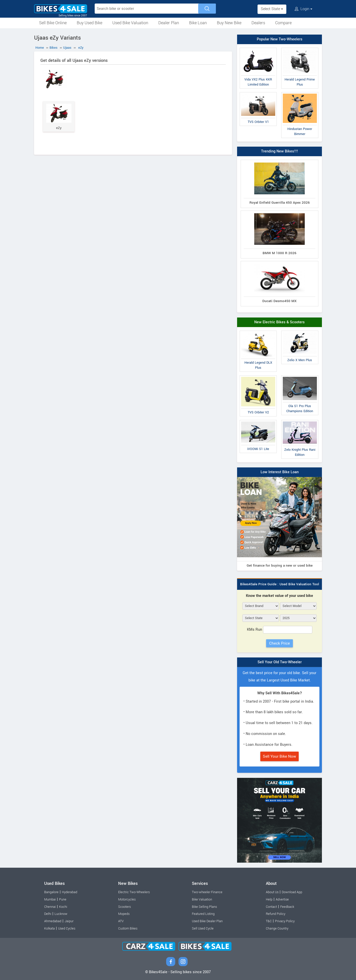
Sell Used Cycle (203, 929)
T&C (269, 921)
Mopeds (124, 914)
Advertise (282, 899)
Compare (283, 23)
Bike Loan (198, 23)
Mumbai (50, 899)
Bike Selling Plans (204, 907)
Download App (292, 892)
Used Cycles (67, 929)
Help (269, 899)
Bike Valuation (202, 899)
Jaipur (69, 921)
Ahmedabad (53, 921)
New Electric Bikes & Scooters (279, 322)
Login (303, 9)
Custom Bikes (128, 929)
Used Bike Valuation (130, 23)
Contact (271, 907)
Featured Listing (203, 914)
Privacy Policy (285, 921)
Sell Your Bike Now (279, 756)
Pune (63, 899)
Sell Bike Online (53, 23)
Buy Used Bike (90, 23)
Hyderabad (70, 892)
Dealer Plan (169, 23)
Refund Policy (276, 914)
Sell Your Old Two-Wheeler (280, 662)
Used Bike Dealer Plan (207, 921)
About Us (272, 892)
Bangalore (51, 892)
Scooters (124, 907)
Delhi (48, 914)
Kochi (63, 907)
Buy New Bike (229, 23)
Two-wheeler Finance (207, 892)
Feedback (287, 907)
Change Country (277, 929)
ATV (121, 921)
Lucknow (61, 914)
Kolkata (49, 929)
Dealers (258, 23)
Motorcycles (127, 899)
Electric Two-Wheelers (134, 892)
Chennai (50, 907)
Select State (272, 9)
